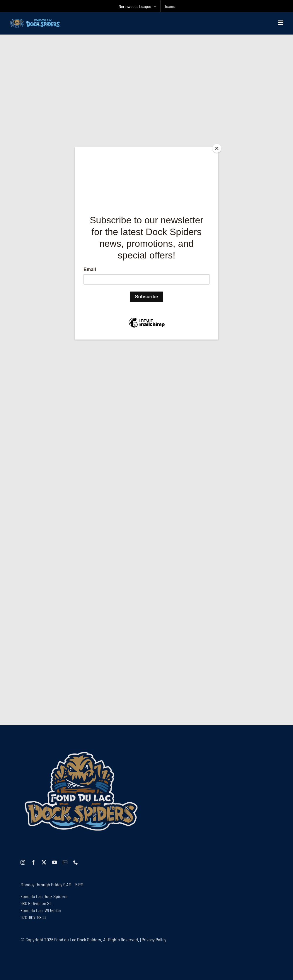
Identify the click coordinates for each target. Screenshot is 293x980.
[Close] (217, 148)
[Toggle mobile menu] (281, 23)
